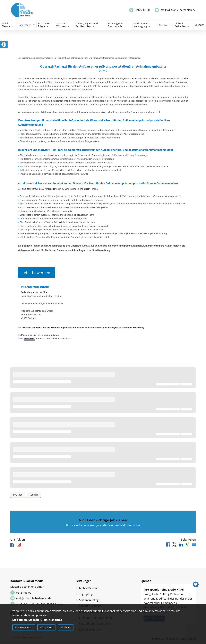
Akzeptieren (46, 628)
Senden (32, 495)
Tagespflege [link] (25, 25)
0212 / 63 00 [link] (142, 10)
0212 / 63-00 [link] (24, 594)
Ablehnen (66, 628)
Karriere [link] (163, 25)
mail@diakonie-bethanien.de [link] (178, 10)
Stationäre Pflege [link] (44, 25)
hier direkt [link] (29, 338)
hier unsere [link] (88, 526)
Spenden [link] (200, 25)
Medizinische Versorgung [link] (141, 25)
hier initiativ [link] (135, 526)
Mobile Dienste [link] (6, 25)
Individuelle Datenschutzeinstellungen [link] (28, 637)
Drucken (17, 495)
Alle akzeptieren (24, 628)
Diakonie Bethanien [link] (180, 25)
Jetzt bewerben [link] (36, 272)
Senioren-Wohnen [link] (62, 25)
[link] (4, 44)
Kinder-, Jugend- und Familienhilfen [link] (87, 25)
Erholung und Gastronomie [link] (115, 25)
